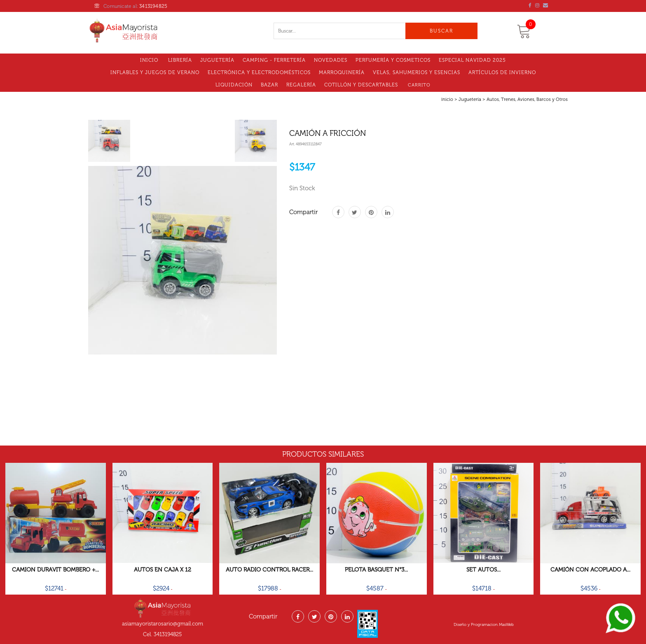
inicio (447, 99)
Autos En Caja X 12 (163, 570)
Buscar (441, 31)
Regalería (301, 85)
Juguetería (217, 60)
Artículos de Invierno (502, 72)
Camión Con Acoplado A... (590, 570)
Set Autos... (483, 570)
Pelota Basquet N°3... (376, 570)
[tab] (109, 141)
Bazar (269, 85)
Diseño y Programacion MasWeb (484, 625)
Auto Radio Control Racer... (269, 570)
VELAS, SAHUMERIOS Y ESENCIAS (417, 72)
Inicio (149, 60)
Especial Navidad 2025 (472, 60)
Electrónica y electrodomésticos (259, 72)
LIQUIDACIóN (234, 85)
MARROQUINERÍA (342, 72)
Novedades (331, 60)
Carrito (419, 85)
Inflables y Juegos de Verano (155, 72)
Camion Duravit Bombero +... (55, 570)
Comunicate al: (131, 6)
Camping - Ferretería (274, 60)
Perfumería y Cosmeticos (393, 60)
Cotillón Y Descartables (361, 85)
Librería (180, 60)
